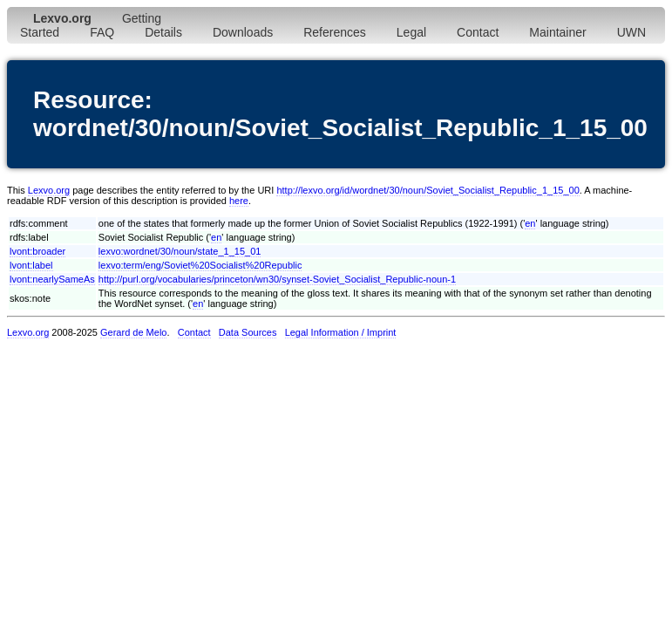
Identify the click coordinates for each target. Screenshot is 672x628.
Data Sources (248, 332)
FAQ (102, 32)
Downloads (243, 32)
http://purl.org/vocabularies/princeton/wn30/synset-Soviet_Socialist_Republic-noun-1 (277, 279)
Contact (478, 32)
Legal (411, 32)
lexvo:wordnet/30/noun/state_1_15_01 (180, 251)
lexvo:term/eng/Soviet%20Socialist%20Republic (200, 265)
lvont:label (31, 265)
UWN (631, 32)
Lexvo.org (49, 190)
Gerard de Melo (133, 332)
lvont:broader (37, 251)
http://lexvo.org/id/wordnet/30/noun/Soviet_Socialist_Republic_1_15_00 (428, 190)
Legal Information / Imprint (341, 332)
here (239, 201)
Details (163, 32)
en (530, 223)
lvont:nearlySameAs (52, 279)
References (335, 32)
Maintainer (557, 32)
